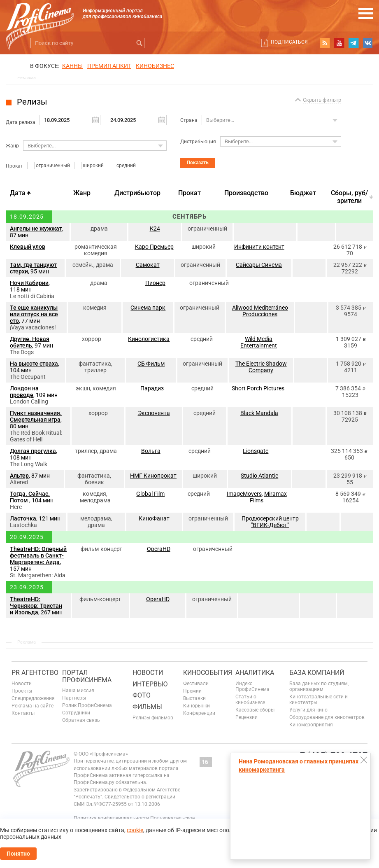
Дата (18, 193)
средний (126, 166)
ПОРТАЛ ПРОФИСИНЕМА (87, 676)
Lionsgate (256, 451)
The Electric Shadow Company (261, 367)
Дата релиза (21, 122)
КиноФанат (154, 518)
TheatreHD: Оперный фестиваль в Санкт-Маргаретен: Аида (38, 555)
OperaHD (159, 549)
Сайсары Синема (259, 265)
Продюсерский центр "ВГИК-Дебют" (270, 522)
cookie (135, 830)
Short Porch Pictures (258, 388)
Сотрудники (76, 713)
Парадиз (152, 388)
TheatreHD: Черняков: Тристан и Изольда (36, 606)
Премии (192, 691)
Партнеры (74, 698)
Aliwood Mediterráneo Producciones (260, 311)
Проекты (22, 691)
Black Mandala (259, 413)
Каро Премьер (154, 247)
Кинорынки (196, 706)
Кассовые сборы (255, 710)
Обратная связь (81, 720)
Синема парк (148, 308)
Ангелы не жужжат (36, 229)
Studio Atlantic (259, 476)
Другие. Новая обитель (30, 342)
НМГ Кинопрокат (153, 476)
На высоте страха (34, 364)
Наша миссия (78, 691)
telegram (353, 43)
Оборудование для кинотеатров (327, 717)
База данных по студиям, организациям (319, 686)
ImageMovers (244, 494)
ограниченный (53, 166)
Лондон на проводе (24, 392)
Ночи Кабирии (29, 283)
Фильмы (147, 707)
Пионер (155, 283)
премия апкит (109, 66)
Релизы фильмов (153, 718)
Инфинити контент (259, 247)
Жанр (12, 146)
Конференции (199, 713)
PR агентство (35, 673)
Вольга (151, 451)
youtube (339, 43)
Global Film (150, 494)
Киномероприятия (311, 725)
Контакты (23, 713)
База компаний (317, 673)
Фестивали (196, 684)
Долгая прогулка (33, 451)
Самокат (148, 265)
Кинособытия (208, 673)
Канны (72, 66)
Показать (198, 163)
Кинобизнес (155, 66)
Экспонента (154, 413)
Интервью (150, 684)
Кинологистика (149, 339)
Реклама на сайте (33, 706)
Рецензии (246, 717)
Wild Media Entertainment (259, 342)
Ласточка (23, 518)
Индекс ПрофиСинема (252, 686)
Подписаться (289, 42)
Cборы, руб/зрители (349, 197)
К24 (155, 229)
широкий (93, 166)
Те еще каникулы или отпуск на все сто (34, 314)
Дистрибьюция (198, 142)
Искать (139, 43)
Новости (22, 684)
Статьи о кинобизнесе (250, 700)
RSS (325, 43)
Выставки (194, 698)
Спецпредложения (33, 698)
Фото (142, 695)
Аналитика (255, 673)
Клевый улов (28, 247)
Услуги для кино (308, 710)
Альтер (19, 476)
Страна (189, 120)
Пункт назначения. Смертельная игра (36, 416)
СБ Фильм (151, 364)
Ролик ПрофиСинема (87, 705)
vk (368, 43)
